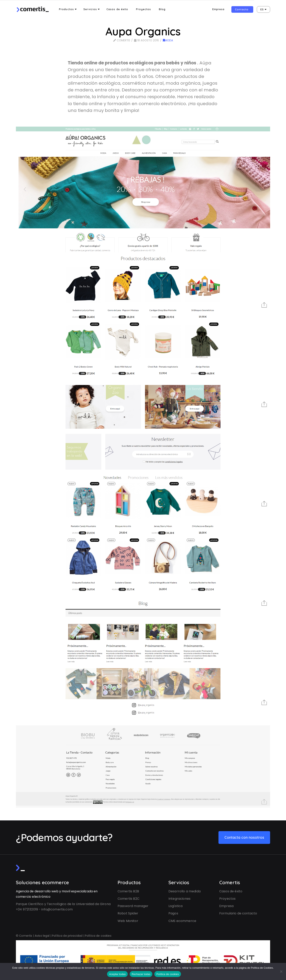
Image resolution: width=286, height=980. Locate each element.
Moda (168, 40)
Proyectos (227, 899)
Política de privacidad (67, 936)
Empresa (226, 906)
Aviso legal (42, 936)
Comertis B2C (129, 899)
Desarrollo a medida (185, 891)
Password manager (133, 906)
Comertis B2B (128, 891)
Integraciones (179, 899)
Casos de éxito (231, 891)
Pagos (173, 913)
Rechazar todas (141, 974)
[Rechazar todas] (281, 971)
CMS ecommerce (182, 921)
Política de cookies (98, 936)
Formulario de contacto (238, 913)
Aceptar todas (117, 974)
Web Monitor (128, 921)
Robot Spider (128, 913)
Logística (175, 906)
